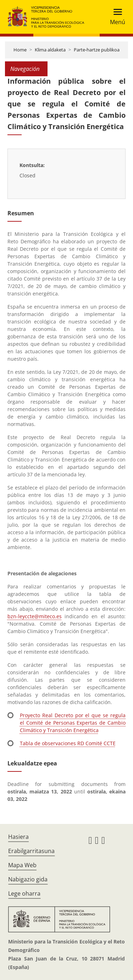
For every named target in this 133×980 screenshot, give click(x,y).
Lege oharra (24, 893)
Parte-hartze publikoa (97, 50)
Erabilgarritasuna (31, 851)
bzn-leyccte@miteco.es (35, 616)
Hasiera (18, 837)
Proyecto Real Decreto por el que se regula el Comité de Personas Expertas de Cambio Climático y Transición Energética (73, 723)
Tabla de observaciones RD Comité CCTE (68, 743)
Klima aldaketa (50, 50)
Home (20, 50)
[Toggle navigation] (115, 17)
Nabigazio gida (28, 879)
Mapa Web (22, 865)
